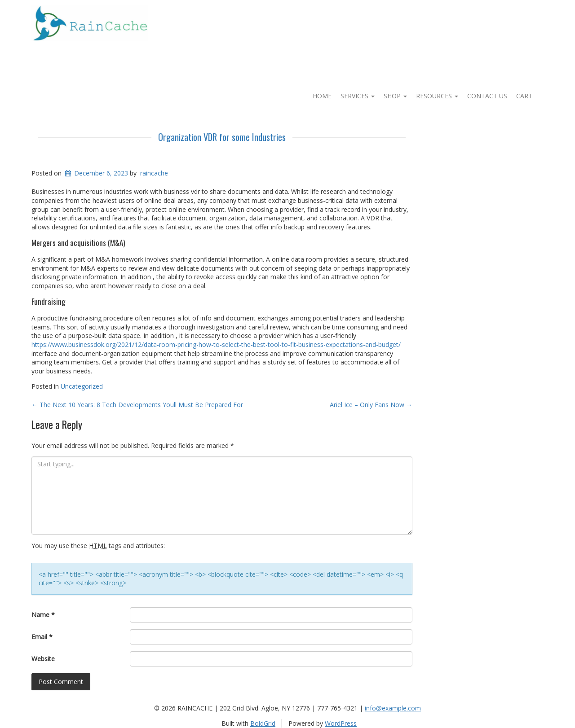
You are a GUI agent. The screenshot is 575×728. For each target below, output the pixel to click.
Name (43, 615)
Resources (437, 96)
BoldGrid (263, 723)
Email (42, 637)
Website (43, 659)
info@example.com (393, 708)
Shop (395, 96)
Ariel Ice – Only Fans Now (371, 405)
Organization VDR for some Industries (222, 137)
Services (358, 96)
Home (322, 96)
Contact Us (487, 96)
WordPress (341, 723)
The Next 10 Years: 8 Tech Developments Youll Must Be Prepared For (137, 405)
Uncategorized (82, 386)
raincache (154, 173)
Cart (524, 96)
